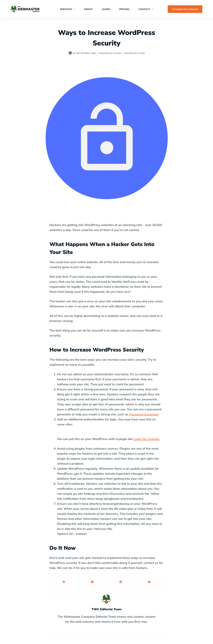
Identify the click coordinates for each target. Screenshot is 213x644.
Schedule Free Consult (185, 9)
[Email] (149, 582)
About (88, 9)
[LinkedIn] (121, 582)
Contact (146, 9)
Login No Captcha (146, 439)
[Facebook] (64, 582)
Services (68, 9)
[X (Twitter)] (92, 582)
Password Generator (144, 414)
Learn (106, 9)
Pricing (124, 9)
